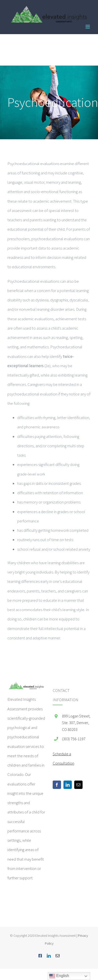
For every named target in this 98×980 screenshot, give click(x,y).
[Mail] (78, 785)
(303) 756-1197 (74, 739)
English (59, 976)
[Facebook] (57, 785)
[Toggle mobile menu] (88, 27)
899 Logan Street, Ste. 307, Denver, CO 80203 (76, 723)
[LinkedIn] (68, 785)
